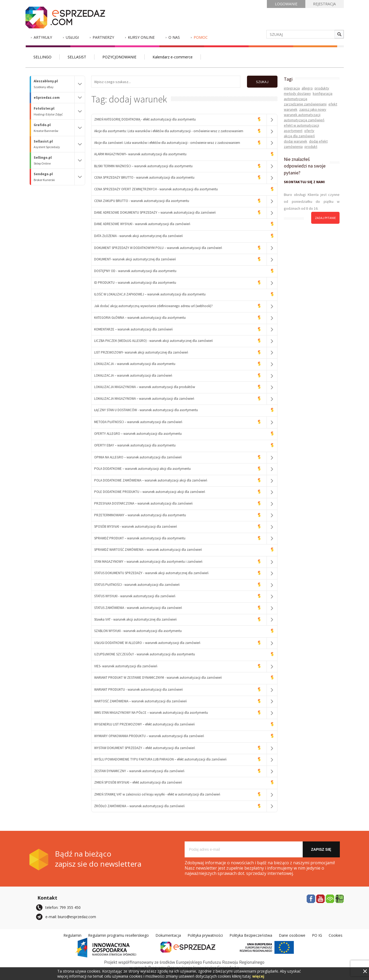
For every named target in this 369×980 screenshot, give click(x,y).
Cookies (336, 935)
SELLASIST (77, 57)
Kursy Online (141, 37)
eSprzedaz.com (47, 98)
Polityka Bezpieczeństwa (251, 935)
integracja (292, 88)
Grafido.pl (54, 128)
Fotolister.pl (54, 111)
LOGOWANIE (286, 4)
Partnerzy (103, 37)
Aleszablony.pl (54, 84)
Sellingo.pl (54, 160)
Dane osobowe (292, 935)
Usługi (72, 37)
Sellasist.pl (54, 144)
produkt (311, 147)
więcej (258, 976)
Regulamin (72, 935)
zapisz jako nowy (313, 109)
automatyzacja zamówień (304, 120)
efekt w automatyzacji (301, 125)
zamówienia (293, 147)
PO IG (317, 935)
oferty (309, 131)
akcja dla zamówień (299, 136)
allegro (307, 88)
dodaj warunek (296, 141)
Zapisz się (321, 849)
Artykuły (43, 37)
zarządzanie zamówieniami (305, 104)
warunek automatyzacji (302, 115)
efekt (333, 104)
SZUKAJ (262, 82)
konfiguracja (323, 93)
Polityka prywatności (205, 935)
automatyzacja (296, 99)
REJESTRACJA (324, 4)
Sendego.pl (54, 177)
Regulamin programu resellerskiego (118, 935)
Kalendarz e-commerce (173, 57)
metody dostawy (297, 93)
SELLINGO (42, 57)
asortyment (293, 131)
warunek (291, 109)
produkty (322, 88)
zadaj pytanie (325, 218)
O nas (174, 37)
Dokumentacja (168, 935)
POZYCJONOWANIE (119, 57)
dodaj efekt (318, 141)
